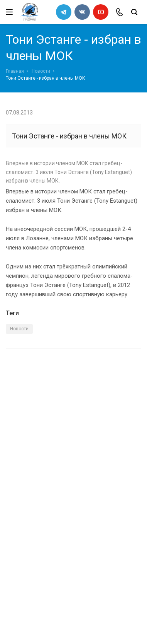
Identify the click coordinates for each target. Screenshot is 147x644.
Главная (15, 71)
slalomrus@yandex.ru (45, 593)
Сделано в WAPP (25, 624)
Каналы (17, 512)
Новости (41, 71)
